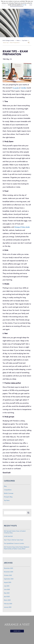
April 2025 (7, 597)
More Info (17, 631)
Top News (7, 500)
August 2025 (8, 582)
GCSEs (24, 88)
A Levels (16, 88)
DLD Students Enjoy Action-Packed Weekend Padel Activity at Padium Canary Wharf (17, 548)
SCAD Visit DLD (8, 536)
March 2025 (7, 600)
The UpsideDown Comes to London (14, 543)
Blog (5, 486)
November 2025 (9, 572)
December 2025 (8, 568)
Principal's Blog (8, 497)
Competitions (8, 490)
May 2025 (7, 593)
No (25, 5)
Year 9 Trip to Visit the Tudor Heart (14, 540)
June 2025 (7, 589)
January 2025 (8, 607)
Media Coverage (9, 493)
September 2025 (9, 579)
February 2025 (8, 604)
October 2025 (8, 575)
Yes (23, 5)
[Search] (15, 513)
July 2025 (7, 586)
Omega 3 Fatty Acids (22, 227)
